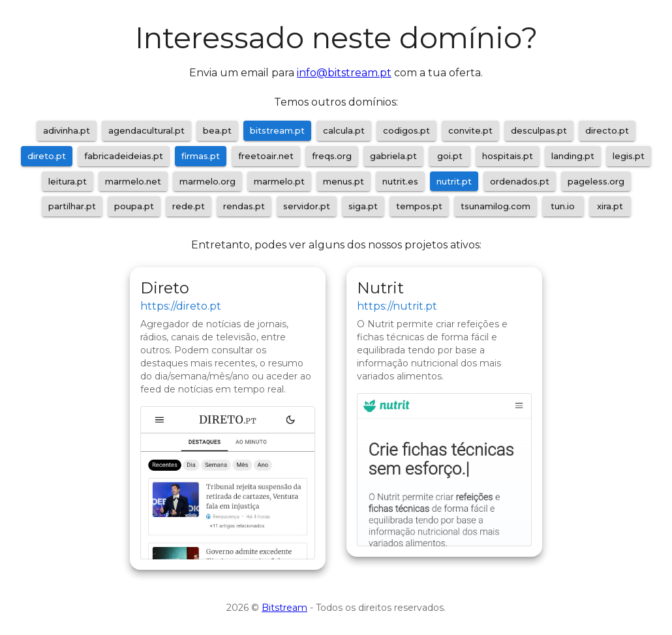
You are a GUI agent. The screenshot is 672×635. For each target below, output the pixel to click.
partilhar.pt (72, 206)
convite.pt (470, 130)
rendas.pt (244, 206)
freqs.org (332, 156)
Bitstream (284, 608)
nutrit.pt (454, 181)
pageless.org (596, 181)
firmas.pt (201, 156)
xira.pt (610, 206)
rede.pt (189, 206)
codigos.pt (406, 130)
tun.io (563, 206)
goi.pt (450, 156)
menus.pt (344, 181)
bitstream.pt (277, 130)
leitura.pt (68, 181)
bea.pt (217, 130)
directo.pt (607, 130)
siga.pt (363, 206)
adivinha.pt (67, 130)
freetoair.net (266, 156)
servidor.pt (307, 206)
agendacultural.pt (146, 130)
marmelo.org (207, 181)
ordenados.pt (520, 181)
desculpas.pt (539, 130)
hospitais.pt (508, 156)
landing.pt (573, 156)
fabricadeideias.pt (124, 156)
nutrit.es (400, 181)
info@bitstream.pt (344, 73)
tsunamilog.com (496, 206)
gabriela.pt (393, 156)
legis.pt (629, 156)
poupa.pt (134, 206)
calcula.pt (344, 130)
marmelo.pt (279, 181)
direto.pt (47, 156)
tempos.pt (419, 206)
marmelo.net (133, 181)
